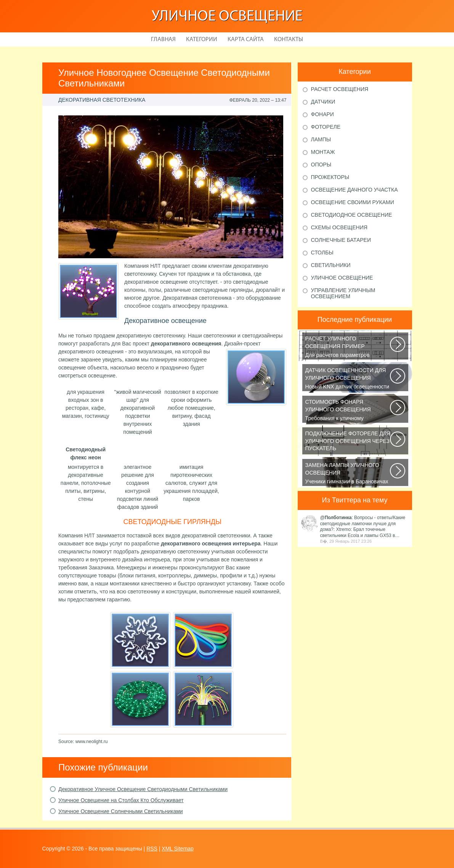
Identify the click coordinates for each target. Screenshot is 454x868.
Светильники (331, 265)
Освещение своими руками (353, 202)
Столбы (322, 253)
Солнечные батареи (341, 240)
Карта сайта (246, 40)
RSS (152, 849)
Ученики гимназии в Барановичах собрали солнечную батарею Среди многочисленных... (348, 474)
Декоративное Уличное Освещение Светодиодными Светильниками (143, 789)
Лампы (321, 139)
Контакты (289, 40)
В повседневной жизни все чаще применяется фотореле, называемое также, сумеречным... (348, 442)
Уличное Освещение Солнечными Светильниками (121, 811)
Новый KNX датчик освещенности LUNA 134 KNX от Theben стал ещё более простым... (348, 379)
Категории (202, 40)
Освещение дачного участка (355, 190)
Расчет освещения (340, 89)
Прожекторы (330, 177)
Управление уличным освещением (343, 293)
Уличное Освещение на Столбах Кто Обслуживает (121, 800)
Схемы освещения (339, 227)
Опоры (321, 165)
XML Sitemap (178, 849)
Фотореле (326, 127)
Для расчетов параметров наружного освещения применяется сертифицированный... (348, 347)
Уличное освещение (227, 17)
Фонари (322, 114)
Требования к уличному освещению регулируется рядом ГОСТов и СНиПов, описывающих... (348, 411)
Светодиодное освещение (352, 215)
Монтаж (323, 152)
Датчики (323, 102)
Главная (163, 40)
